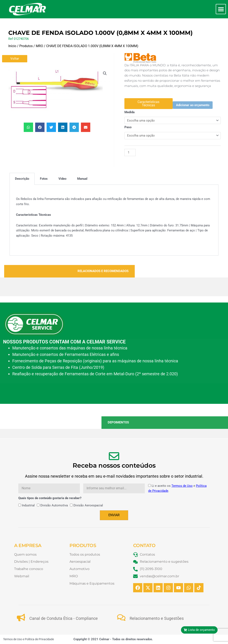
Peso (128, 127)
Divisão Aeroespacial (88, 505)
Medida (129, 112)
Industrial (28, 505)
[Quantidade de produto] (130, 153)
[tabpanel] (114, 220)
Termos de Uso (182, 486)
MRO (39, 46)
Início (12, 46)
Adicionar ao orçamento (193, 105)
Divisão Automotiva (54, 505)
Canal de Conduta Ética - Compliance (64, 618)
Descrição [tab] (22, 179)
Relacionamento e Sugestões (157, 618)
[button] (221, 9)
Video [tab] (62, 179)
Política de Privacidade (39, 639)
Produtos (26, 46)
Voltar (15, 59)
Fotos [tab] (44, 179)
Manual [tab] (82, 179)
